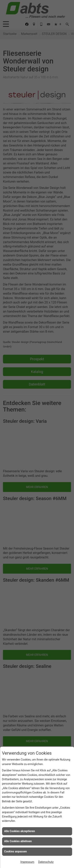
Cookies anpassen (15, 851)
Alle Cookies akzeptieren (20, 831)
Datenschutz (46, 862)
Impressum (27, 862)
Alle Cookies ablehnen (18, 841)
